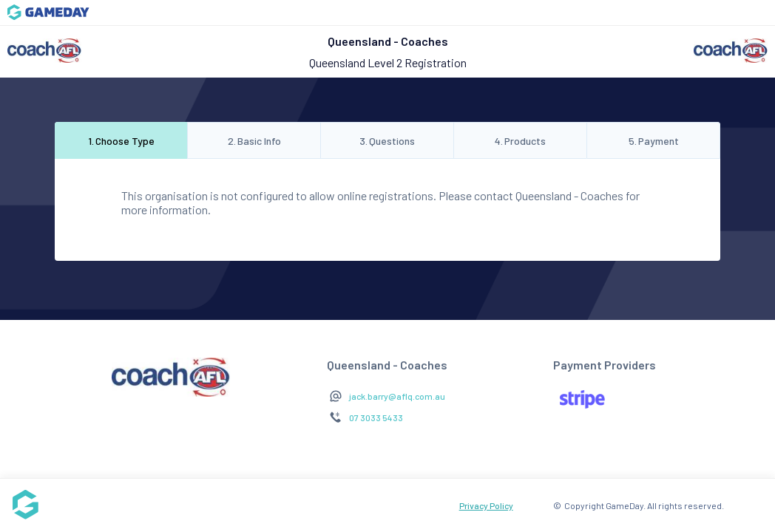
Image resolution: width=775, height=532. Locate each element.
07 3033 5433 (376, 417)
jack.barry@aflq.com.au (397, 396)
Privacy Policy (486, 505)
